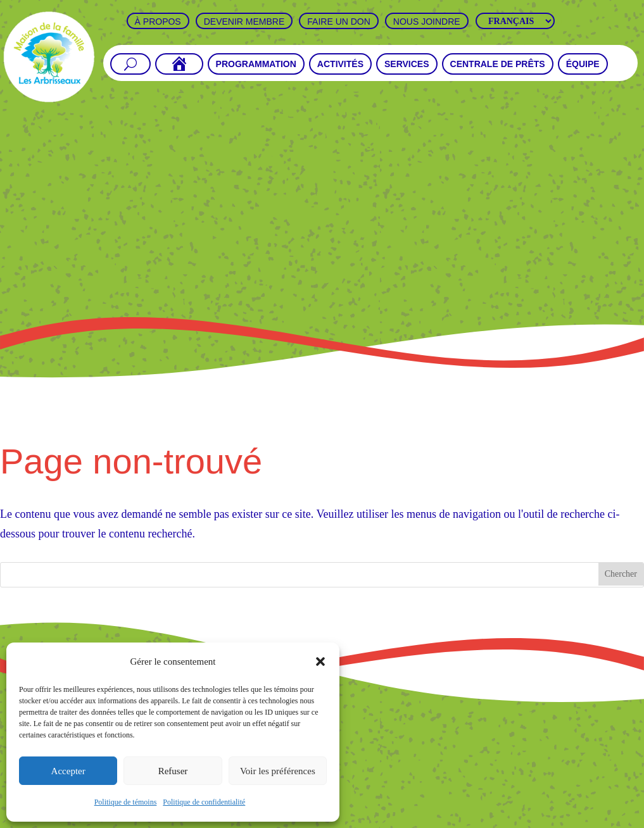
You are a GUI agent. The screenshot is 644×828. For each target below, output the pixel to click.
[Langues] (515, 21)
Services (407, 64)
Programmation (256, 64)
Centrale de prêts (498, 64)
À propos (158, 22)
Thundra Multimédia (437, 819)
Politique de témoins (126, 802)
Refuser (173, 771)
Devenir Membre (244, 22)
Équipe (583, 64)
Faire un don (339, 22)
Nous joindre (427, 22)
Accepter (68, 771)
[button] (320, 662)
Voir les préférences (278, 771)
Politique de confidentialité (204, 802)
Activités (340, 64)
